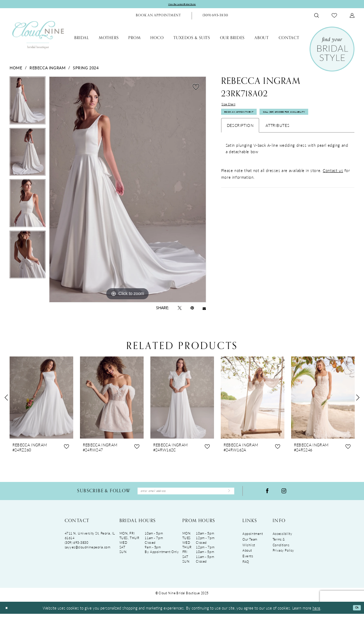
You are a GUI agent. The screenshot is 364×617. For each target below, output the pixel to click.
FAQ (246, 565)
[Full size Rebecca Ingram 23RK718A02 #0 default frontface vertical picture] (128, 191)
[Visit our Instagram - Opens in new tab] (284, 493)
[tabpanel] (28, 103)
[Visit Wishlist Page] (334, 17)
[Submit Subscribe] (227, 493)
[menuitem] (158, 17)
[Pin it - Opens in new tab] (192, 309)
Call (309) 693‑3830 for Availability (310, 117)
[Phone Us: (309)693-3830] (215, 17)
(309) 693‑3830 (77, 546)
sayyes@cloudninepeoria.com (88, 551)
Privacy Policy (283, 554)
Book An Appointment (246, 117)
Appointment (253, 537)
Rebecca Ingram (47, 69)
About (247, 554)
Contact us (333, 177)
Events (248, 559)
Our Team (250, 543)
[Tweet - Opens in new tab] (180, 309)
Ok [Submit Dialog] (355, 611)
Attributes (277, 132)
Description (240, 132)
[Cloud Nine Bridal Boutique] (38, 36)
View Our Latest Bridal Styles (182, 5)
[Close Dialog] (8, 611)
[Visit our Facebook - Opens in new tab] (267, 493)
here (316, 611)
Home (16, 69)
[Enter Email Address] (186, 493)
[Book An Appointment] (158, 17)
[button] (352, 17)
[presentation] (41, 399)
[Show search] (317, 17)
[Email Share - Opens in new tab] (204, 309)
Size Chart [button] (231, 106)
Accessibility (282, 537)
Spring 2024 (86, 69)
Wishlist (249, 548)
